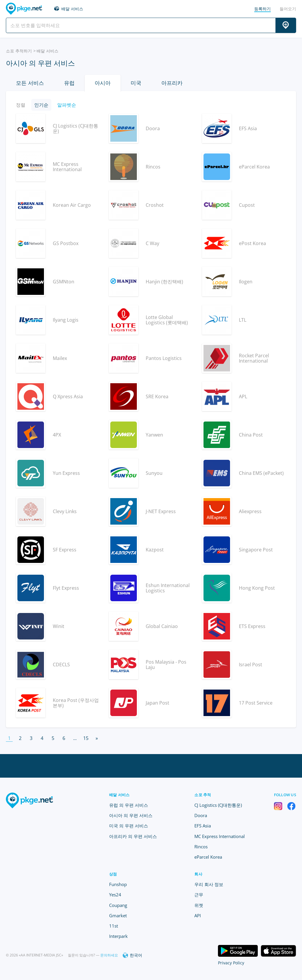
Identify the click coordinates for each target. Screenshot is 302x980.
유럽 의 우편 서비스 (129, 805)
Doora (201, 815)
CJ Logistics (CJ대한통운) (218, 805)
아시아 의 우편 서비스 (131, 815)
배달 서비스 (72, 9)
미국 (136, 83)
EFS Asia (203, 826)
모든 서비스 (30, 83)
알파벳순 (67, 105)
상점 (113, 874)
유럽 (69, 83)
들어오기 (288, 9)
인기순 (41, 105)
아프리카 (172, 83)
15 (86, 738)
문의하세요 (109, 955)
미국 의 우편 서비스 (129, 826)
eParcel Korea (208, 857)
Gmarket (118, 915)
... (75, 738)
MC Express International (220, 836)
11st (114, 926)
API (198, 915)
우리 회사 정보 (209, 884)
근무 (199, 895)
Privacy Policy (231, 963)
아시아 (103, 83)
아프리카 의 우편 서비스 (133, 836)
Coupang (118, 905)
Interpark (118, 936)
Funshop (118, 884)
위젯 (199, 905)
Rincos (201, 847)
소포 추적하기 (19, 51)
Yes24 (115, 895)
